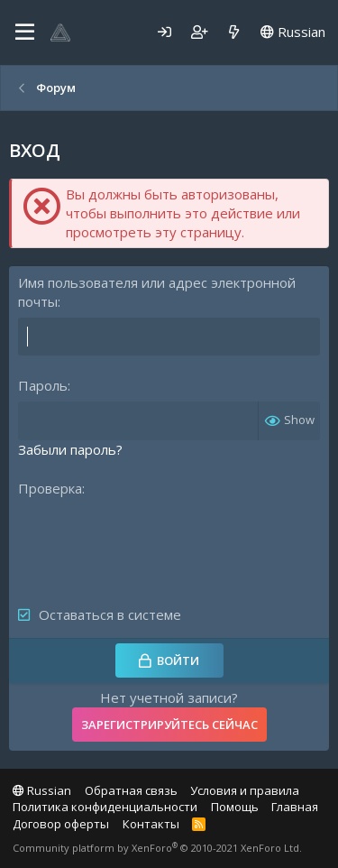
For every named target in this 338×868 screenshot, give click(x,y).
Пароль (43, 385)
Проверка (50, 488)
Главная (295, 807)
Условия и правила (245, 790)
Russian (293, 32)
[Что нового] (234, 32)
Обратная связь (131, 790)
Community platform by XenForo (157, 848)
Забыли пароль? (70, 449)
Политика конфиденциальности (105, 807)
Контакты (151, 824)
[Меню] (25, 32)
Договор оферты (61, 824)
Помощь (235, 807)
